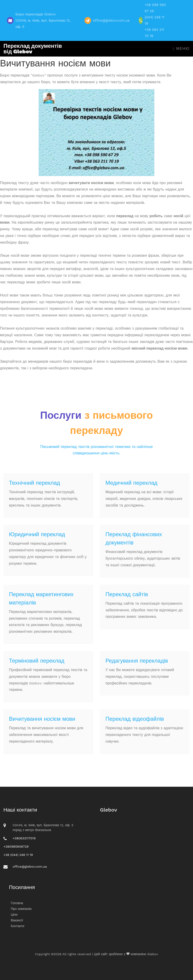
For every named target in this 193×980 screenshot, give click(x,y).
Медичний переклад (131, 483)
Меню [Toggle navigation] (181, 49)
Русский (174, 23)
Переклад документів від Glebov (33, 49)
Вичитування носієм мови (42, 719)
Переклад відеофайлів (135, 719)
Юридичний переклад (37, 534)
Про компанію (21, 909)
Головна (17, 903)
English (173, 17)
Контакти (17, 926)
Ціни (14, 914)
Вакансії (17, 920)
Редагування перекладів (137, 661)
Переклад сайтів (127, 594)
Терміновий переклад (37, 661)
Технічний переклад (34, 483)
